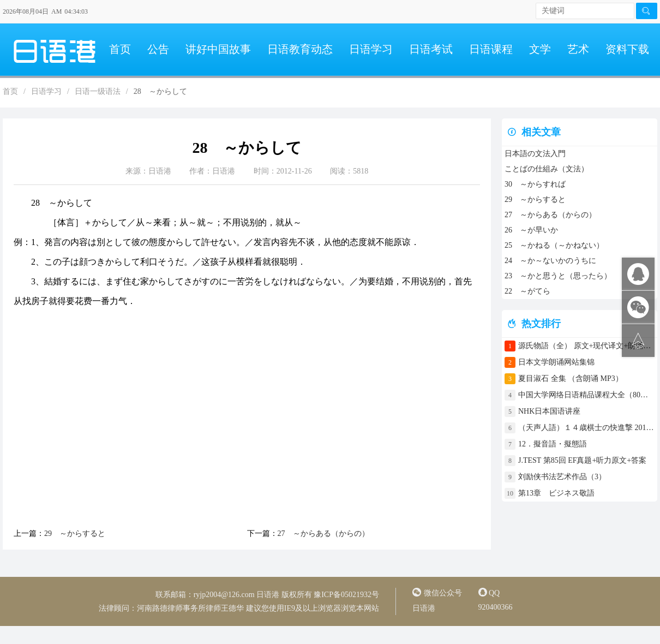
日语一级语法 (98, 91)
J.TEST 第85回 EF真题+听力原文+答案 (582, 460)
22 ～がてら (527, 291)
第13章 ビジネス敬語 (556, 493)
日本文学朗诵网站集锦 (556, 362)
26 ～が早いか (531, 230)
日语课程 (491, 49)
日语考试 (431, 49)
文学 (540, 49)
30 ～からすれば (535, 184)
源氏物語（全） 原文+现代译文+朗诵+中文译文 (586, 346)
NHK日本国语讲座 (549, 411)
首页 (120, 49)
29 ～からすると (75, 533)
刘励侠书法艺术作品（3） (562, 477)
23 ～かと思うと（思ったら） (558, 276)
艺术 (578, 49)
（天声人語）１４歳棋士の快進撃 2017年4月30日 (586, 428)
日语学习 (371, 49)
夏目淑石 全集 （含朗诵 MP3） (571, 378)
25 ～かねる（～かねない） (554, 245)
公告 (158, 49)
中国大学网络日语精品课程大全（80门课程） (586, 395)
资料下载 (627, 49)
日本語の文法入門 (535, 154)
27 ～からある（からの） (323, 533)
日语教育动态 (300, 49)
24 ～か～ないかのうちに (550, 261)
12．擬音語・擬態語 (556, 444)
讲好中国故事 (218, 49)
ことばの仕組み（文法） (547, 169)
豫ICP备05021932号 (346, 595)
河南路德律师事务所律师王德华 (190, 608)
